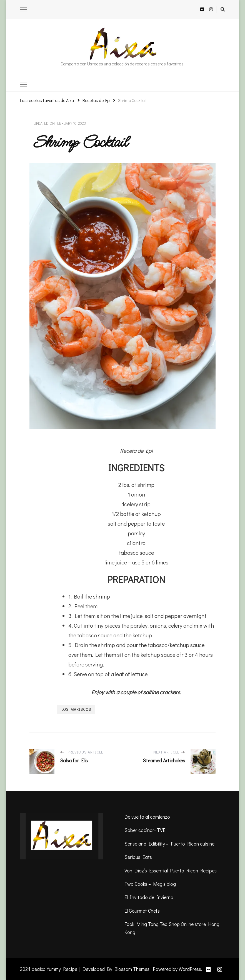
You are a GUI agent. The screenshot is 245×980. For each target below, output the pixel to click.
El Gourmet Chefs (142, 911)
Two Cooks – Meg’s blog (150, 884)
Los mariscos (76, 709)
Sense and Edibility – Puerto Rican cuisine (169, 844)
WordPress (190, 969)
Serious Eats (138, 857)
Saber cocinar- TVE (145, 830)
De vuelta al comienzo (147, 817)
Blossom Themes (132, 969)
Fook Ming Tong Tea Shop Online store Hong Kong (172, 928)
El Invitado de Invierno (149, 897)
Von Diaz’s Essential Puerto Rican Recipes (171, 870)
